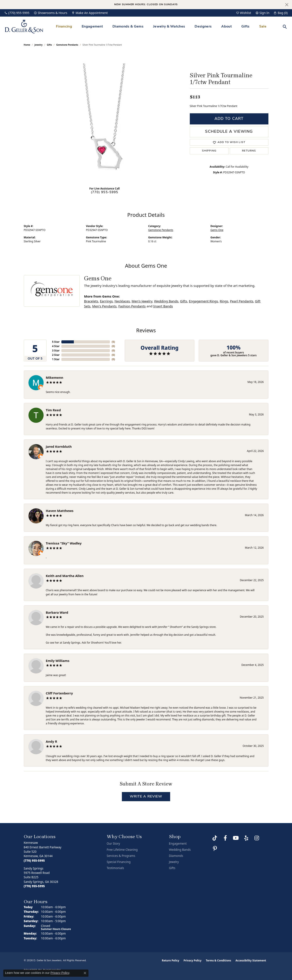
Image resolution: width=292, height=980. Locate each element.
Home (27, 45)
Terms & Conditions (218, 960)
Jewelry (174, 862)
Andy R (52, 741)
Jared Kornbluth (59, 446)
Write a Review (146, 797)
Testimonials (115, 868)
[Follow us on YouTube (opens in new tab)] (236, 838)
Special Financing (119, 862)
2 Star (56, 355)
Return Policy (171, 960)
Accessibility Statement (251, 960)
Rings (224, 301)
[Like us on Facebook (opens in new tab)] (225, 838)
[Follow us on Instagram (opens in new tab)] (257, 838)
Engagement (92, 27)
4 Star (56, 346)
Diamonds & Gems (128, 27)
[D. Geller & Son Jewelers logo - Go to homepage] (24, 27)
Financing (64, 27)
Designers (203, 27)
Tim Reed (53, 410)
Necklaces (122, 301)
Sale (263, 27)
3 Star (56, 350)
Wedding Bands (166, 301)
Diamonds (176, 856)
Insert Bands (163, 306)
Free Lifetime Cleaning (122, 850)
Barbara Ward (57, 612)
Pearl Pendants (242, 301)
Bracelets (91, 301)
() (113, 342)
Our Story (113, 844)
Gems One (217, 230)
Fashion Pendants (132, 306)
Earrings (106, 301)
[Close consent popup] (85, 973)
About (226, 27)
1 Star (56, 359)
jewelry (39, 45)
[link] (17, 13)
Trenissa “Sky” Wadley (64, 543)
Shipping (209, 151)
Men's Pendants (104, 306)
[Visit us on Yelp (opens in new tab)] (246, 838)
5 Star (56, 342)
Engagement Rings (203, 301)
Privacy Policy (193, 960)
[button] (244, 13)
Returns (249, 151)
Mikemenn (55, 377)
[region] (105, 118)
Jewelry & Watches (169, 27)
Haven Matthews (60, 511)
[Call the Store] (34, 861)
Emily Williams (58, 661)
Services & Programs (121, 856)
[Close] (287, 5)
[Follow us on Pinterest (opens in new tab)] (215, 849)
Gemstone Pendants (67, 45)
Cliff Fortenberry (59, 693)
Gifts (245, 27)
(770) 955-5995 (105, 192)
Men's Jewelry (142, 301)
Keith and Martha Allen (65, 576)
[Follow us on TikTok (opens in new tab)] (215, 838)
